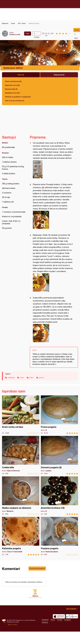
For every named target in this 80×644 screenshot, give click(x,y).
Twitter (53, 623)
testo (22, 378)
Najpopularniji (59, 75)
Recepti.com (40, 4)
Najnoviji (21, 75)
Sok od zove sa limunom (15, 101)
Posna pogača (59, 415)
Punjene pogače (59, 536)
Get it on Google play (72, 620)
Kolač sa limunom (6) (13, 81)
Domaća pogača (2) (59, 455)
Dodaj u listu (77, 30)
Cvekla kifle (21, 455)
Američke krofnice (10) (59, 496)
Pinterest (45, 626)
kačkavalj (11, 378)
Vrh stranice (71, 612)
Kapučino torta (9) (12, 85)
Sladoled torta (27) (12, 93)
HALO (15, 628)
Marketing (10, 625)
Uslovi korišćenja (30, 624)
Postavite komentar (37, 568)
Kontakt (16, 625)
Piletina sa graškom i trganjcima (18, 97)
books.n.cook (15, 34)
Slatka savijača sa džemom (21, 496)
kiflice (32, 378)
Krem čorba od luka (21, 415)
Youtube (60, 623)
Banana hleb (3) (11, 89)
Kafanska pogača (21, 536)
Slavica (35, 599)
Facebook (45, 623)
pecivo (42, 378)
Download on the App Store (59, 620)
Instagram (68, 623)
